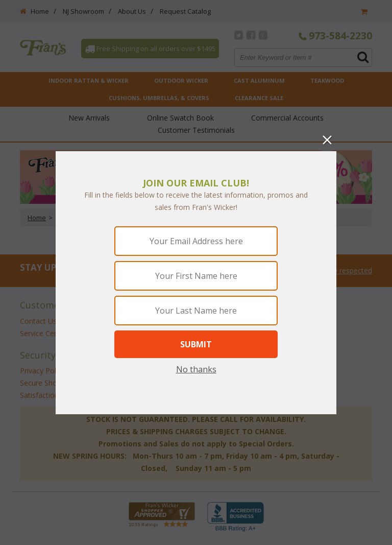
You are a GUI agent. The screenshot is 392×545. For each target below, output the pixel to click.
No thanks (196, 369)
